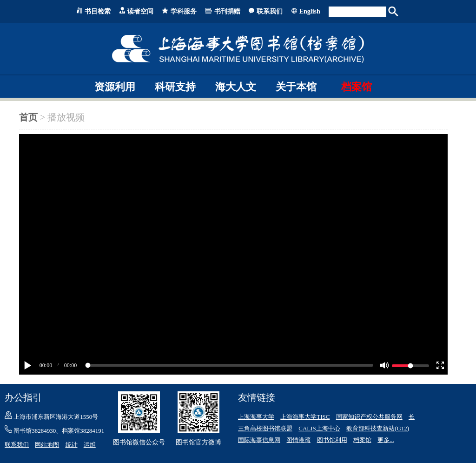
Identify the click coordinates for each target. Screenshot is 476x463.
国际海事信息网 (259, 440)
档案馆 (357, 87)
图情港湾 (298, 440)
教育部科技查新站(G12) (378, 428)
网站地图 (47, 445)
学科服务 (184, 11)
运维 (90, 445)
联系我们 (270, 11)
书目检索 (98, 11)
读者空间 (140, 11)
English (310, 11)
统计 (72, 445)
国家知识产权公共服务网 (369, 417)
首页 (28, 117)
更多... (386, 440)
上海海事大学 (256, 417)
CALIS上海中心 (319, 428)
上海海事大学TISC (305, 417)
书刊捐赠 (227, 11)
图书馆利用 (332, 440)
